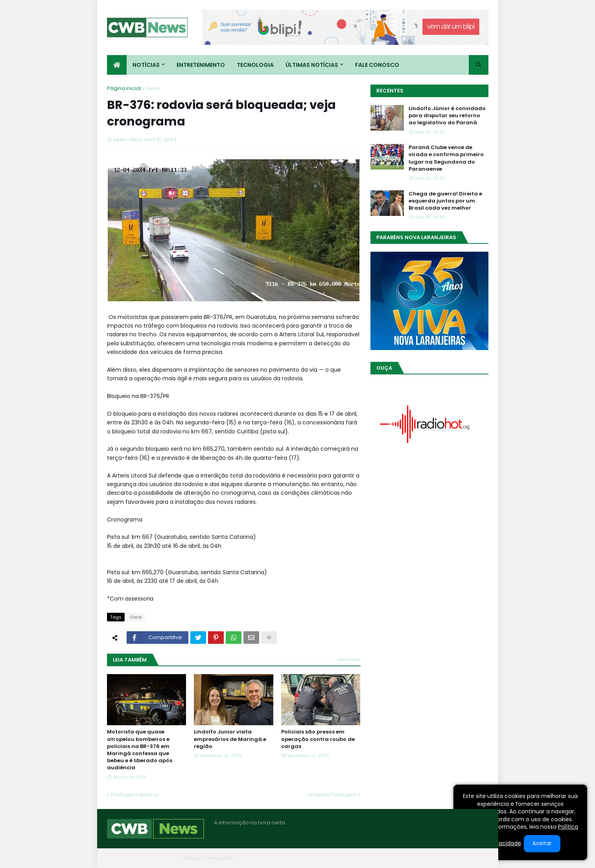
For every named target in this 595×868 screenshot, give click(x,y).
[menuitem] (117, 65)
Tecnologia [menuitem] (255, 65)
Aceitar (542, 843)
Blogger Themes (158, 858)
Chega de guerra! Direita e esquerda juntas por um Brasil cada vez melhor (445, 201)
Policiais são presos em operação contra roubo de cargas (318, 739)
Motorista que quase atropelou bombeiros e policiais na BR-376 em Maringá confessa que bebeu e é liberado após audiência (140, 750)
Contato (441, 858)
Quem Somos (404, 858)
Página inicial (124, 88)
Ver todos (349, 659)
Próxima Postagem (332, 795)
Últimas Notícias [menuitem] (312, 65)
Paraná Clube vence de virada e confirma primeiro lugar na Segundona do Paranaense (446, 158)
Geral (153, 88)
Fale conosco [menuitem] (377, 65)
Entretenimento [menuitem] (201, 65)
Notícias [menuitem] (146, 65)
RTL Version (474, 858)
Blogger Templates (208, 858)
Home (370, 858)
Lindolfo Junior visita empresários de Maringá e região (230, 739)
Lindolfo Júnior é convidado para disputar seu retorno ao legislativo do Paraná (447, 116)
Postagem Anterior (135, 795)
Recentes (390, 91)
